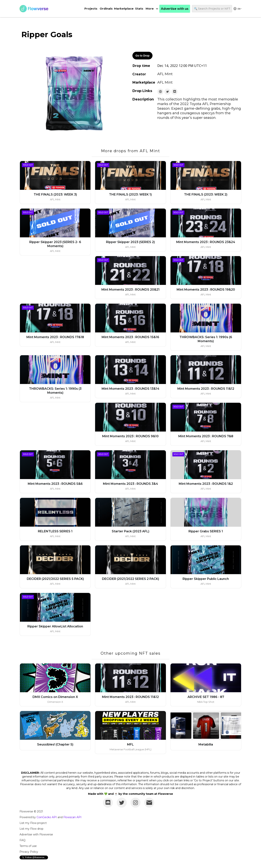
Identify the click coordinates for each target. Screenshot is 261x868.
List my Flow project (33, 823)
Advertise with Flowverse (36, 834)
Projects (91, 9)
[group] (237, 9)
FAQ (22, 840)
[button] (152, 9)
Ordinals (106, 9)
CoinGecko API (47, 817)
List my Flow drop (31, 829)
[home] (34, 9)
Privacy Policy (29, 852)
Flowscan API (72, 817)
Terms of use (28, 846)
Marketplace (124, 9)
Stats (139, 9)
